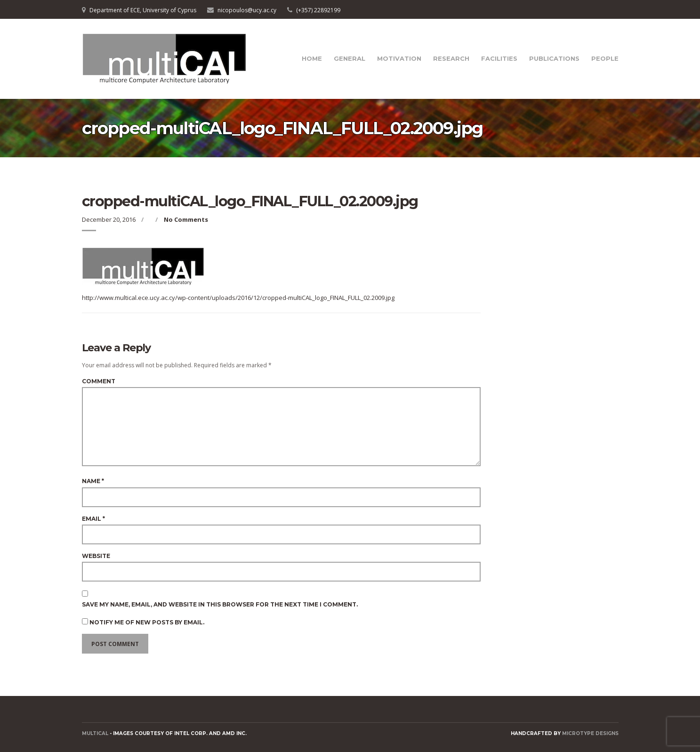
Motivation (399, 58)
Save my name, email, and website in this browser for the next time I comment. (220, 604)
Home (312, 58)
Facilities (499, 58)
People (605, 58)
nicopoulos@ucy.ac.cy (247, 10)
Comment (99, 381)
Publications (554, 58)
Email (93, 519)
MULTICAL (95, 733)
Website (96, 556)
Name (93, 481)
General (350, 58)
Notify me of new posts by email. (147, 622)
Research (451, 58)
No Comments (186, 219)
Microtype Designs (590, 733)
